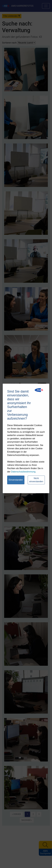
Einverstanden (16, 480)
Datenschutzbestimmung (23, 472)
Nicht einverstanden (36, 480)
